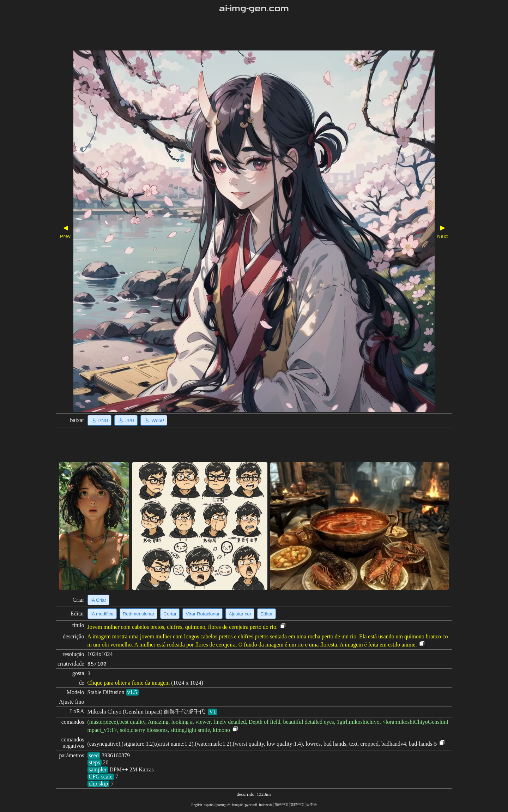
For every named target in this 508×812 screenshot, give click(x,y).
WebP (154, 420)
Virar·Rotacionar (202, 614)
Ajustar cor (240, 614)
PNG (100, 420)
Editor (267, 614)
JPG (126, 420)
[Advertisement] (234, 35)
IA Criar (98, 600)
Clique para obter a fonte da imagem (129, 683)
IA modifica (102, 614)
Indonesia (266, 805)
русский (251, 805)
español (209, 805)
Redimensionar (139, 614)
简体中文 (282, 804)
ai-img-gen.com (254, 8)
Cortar (170, 614)
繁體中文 (297, 804)
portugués (223, 805)
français (238, 805)
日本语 (312, 804)
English (197, 805)
